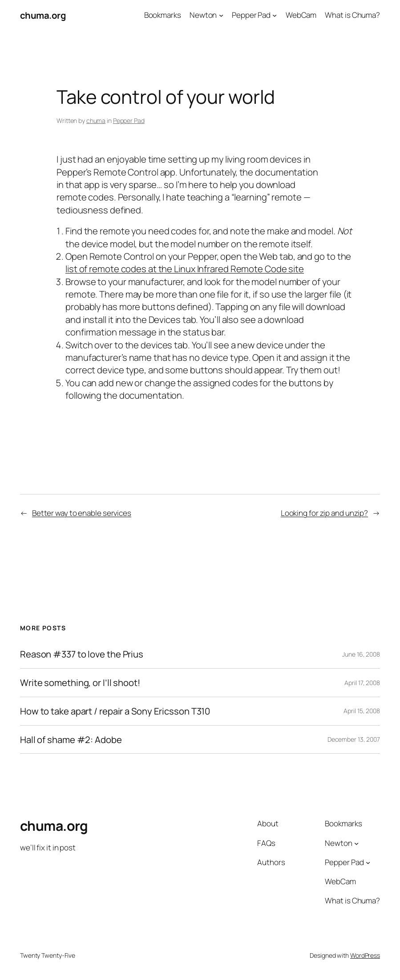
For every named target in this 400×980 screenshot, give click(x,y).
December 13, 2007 (354, 739)
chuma (96, 120)
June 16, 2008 (361, 654)
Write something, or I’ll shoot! (80, 683)
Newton (203, 15)
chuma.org (43, 15)
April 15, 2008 (362, 711)
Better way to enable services (82, 513)
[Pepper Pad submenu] (275, 15)
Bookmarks (163, 15)
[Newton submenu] (221, 15)
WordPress (365, 955)
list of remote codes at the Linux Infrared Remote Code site (185, 269)
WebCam (301, 15)
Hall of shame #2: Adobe (71, 740)
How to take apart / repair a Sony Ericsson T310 (115, 711)
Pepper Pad (251, 15)
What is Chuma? (352, 15)
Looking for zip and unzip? (324, 513)
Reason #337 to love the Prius (82, 654)
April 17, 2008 (362, 683)
